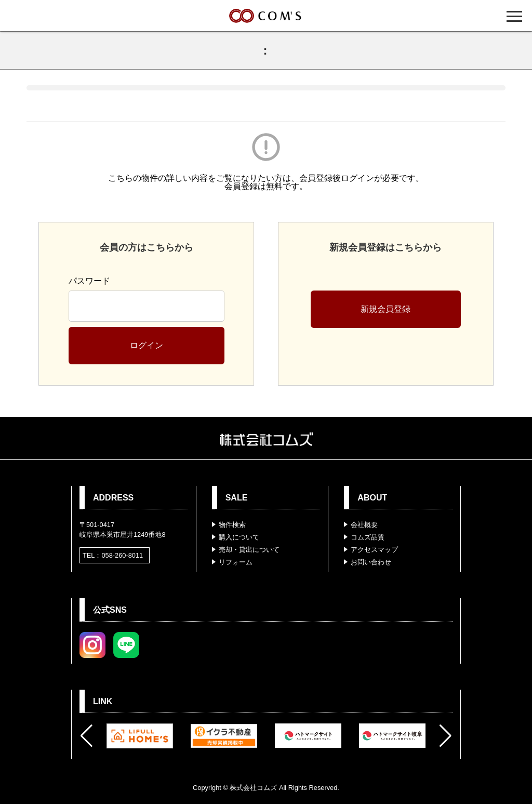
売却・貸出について (249, 550)
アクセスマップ (374, 550)
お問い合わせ (371, 562)
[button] (87, 736)
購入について (239, 537)
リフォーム (236, 562)
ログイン (147, 345)
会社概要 (364, 525)
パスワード (89, 281)
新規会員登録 (385, 309)
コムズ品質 (368, 537)
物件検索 (232, 525)
